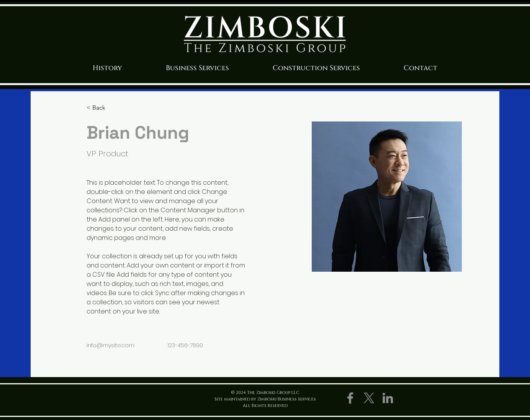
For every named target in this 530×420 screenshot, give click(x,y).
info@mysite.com (110, 345)
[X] (369, 398)
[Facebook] (350, 398)
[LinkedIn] (388, 398)
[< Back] (102, 108)
